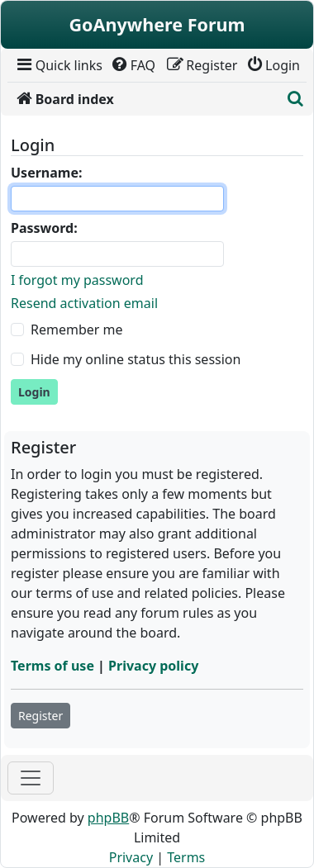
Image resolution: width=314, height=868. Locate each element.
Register (40, 716)
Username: (46, 173)
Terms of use (52, 666)
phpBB (108, 818)
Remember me (77, 330)
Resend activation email (84, 303)
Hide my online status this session (136, 359)
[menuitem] (58, 65)
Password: (44, 228)
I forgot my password (77, 280)
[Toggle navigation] (31, 778)
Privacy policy (153, 666)
